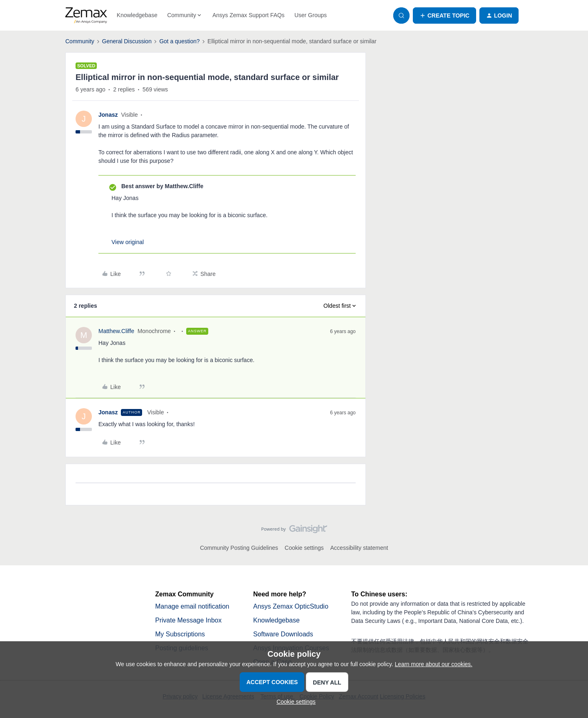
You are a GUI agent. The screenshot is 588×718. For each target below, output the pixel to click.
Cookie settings (304, 548)
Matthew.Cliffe (116, 331)
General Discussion (127, 41)
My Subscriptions (180, 634)
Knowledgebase (137, 15)
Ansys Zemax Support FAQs (248, 15)
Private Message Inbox (188, 620)
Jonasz (108, 115)
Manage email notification (192, 606)
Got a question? (179, 41)
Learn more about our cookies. (434, 664)
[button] (444, 16)
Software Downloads (283, 634)
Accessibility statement (359, 548)
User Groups (311, 15)
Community (80, 41)
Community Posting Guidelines (239, 548)
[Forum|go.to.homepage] (86, 16)
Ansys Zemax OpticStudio (291, 606)
